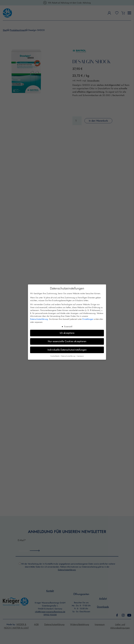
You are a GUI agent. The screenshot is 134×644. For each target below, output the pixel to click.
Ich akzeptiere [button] (67, 333)
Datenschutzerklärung (39, 319)
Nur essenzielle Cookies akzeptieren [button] (67, 341)
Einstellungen (88, 319)
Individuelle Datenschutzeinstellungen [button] (67, 350)
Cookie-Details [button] (55, 356)
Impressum (80, 356)
